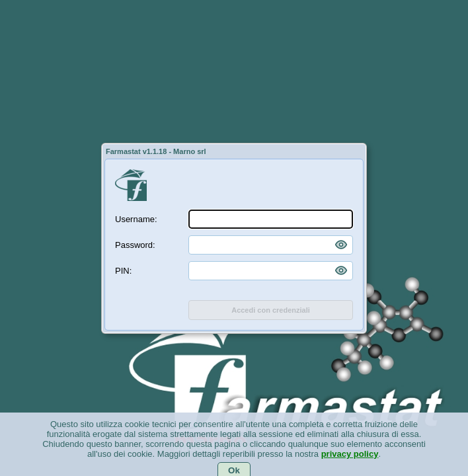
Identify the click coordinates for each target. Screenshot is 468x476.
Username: (136, 219)
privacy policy (350, 462)
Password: (135, 245)
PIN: (123, 271)
